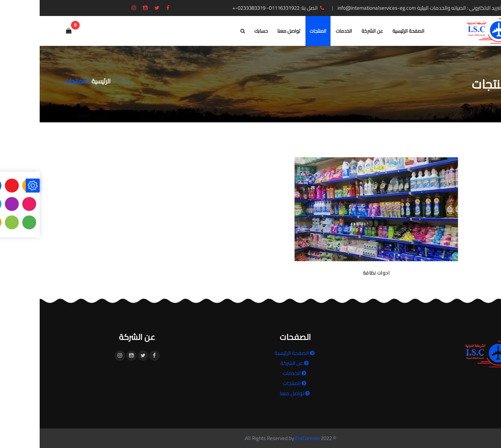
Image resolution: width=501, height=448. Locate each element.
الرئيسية (61, 81)
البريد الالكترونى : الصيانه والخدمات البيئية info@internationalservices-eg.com (385, 8)
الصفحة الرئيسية (369, 31)
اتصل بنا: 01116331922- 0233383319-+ (240, 8)
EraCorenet (268, 438)
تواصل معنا (249, 31)
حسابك (221, 31)
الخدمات (304, 31)
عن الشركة (333, 31)
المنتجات (278, 31)
